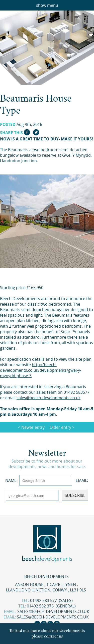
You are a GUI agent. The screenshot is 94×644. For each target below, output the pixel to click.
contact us (53, 636)
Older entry (60, 427)
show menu (47, 5)
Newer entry (33, 427)
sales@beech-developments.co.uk (53, 611)
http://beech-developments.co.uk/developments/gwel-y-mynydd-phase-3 (41, 370)
